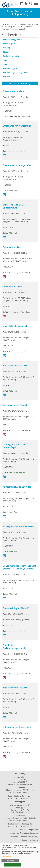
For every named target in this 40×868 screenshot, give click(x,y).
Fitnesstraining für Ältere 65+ (17, 608)
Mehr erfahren (7, 856)
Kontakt (23, 830)
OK (12, 865)
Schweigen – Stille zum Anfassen (18, 526)
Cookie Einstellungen (30, 840)
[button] (26, 4)
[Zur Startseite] (10, 5)
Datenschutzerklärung (29, 837)
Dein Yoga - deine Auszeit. (15, 405)
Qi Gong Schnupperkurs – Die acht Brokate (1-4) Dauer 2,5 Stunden (19, 567)
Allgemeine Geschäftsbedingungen (24, 833)
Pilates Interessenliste (13, 91)
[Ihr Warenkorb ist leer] (21, 4)
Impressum (34, 830)
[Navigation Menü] (36, 3)
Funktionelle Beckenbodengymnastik (14, 647)
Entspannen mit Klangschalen (17, 126)
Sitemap (15, 837)
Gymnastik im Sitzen (13, 247)
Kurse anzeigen (20, 83)
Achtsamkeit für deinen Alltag (17, 487)
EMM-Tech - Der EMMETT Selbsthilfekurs (15, 206)
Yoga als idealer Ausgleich (15, 326)
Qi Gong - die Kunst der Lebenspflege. (14, 446)
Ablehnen (10, 861)
